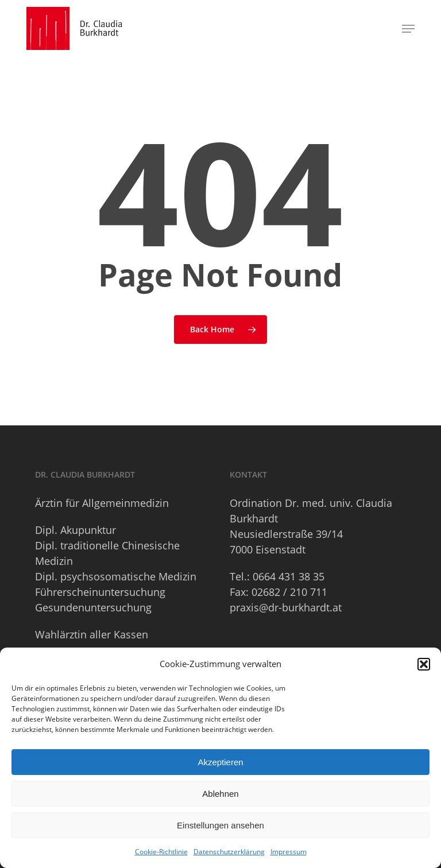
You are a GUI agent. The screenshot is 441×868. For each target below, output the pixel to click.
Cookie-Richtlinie (161, 852)
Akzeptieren (220, 762)
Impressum (289, 852)
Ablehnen (220, 794)
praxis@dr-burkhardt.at (286, 607)
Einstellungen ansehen (220, 825)
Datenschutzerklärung (229, 852)
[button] (424, 664)
